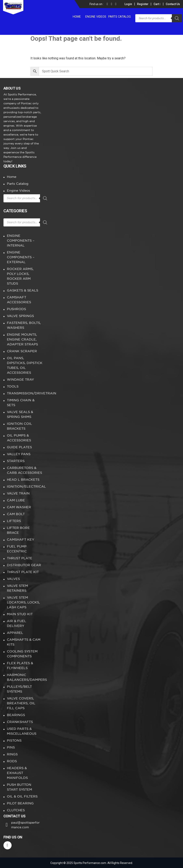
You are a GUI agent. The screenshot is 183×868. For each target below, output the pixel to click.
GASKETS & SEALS (23, 291)
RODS (12, 761)
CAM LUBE (16, 500)
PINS (11, 748)
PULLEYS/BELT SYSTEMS (19, 689)
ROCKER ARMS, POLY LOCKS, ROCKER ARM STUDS (20, 276)
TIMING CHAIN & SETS (21, 403)
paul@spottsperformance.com (27, 825)
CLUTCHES (16, 810)
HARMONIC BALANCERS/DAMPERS (25, 677)
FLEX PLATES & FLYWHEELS (20, 666)
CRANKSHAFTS (20, 722)
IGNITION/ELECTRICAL (25, 487)
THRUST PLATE (20, 558)
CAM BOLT (16, 514)
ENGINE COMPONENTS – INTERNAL (21, 241)
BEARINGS (16, 715)
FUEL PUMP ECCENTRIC (17, 549)
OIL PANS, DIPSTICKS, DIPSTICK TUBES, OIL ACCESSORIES (25, 366)
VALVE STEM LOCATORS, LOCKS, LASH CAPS (23, 603)
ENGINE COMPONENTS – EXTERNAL (21, 257)
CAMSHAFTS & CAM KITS (24, 642)
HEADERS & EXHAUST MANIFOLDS (17, 773)
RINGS (12, 754)
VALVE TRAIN (18, 494)
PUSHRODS (16, 309)
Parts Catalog (120, 16)
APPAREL (15, 633)
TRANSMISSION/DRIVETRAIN (25, 393)
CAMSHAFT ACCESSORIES (19, 300)
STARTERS (16, 461)
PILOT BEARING (20, 803)
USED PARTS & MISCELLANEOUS (22, 731)
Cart (157, 4)
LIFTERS (14, 521)
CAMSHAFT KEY (21, 540)
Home (79, 16)
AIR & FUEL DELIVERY (17, 624)
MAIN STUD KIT (20, 614)
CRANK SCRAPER (22, 351)
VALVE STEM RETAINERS (17, 588)
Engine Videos (97, 16)
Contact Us (173, 4)
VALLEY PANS (19, 454)
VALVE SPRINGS (20, 316)
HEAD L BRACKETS (23, 480)
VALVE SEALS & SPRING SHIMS (20, 415)
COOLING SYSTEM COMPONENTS (22, 654)
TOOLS (13, 387)
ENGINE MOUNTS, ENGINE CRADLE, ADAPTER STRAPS (22, 340)
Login (128, 4)
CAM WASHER (19, 507)
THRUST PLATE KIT (23, 572)
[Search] (177, 18)
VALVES (13, 579)
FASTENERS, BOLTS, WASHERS (24, 325)
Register (143, 4)
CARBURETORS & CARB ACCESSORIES (24, 470)
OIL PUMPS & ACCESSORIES (19, 438)
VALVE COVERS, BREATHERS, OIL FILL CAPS (21, 703)
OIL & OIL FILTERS (22, 797)
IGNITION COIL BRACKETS (19, 426)
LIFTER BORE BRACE (18, 530)
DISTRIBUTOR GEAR (24, 565)
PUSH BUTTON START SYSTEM (19, 787)
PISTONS (14, 741)
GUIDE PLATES (19, 447)
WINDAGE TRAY (20, 380)
